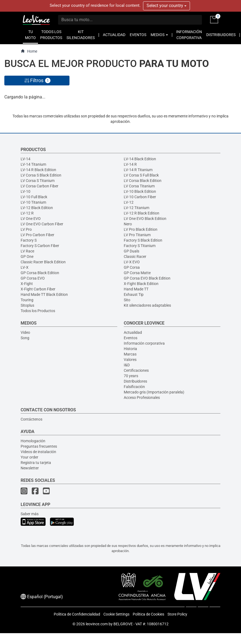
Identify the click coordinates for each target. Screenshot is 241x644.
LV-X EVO (132, 262)
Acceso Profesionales (142, 398)
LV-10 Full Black (34, 197)
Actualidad (133, 332)
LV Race (27, 251)
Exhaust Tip (134, 294)
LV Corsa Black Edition (143, 181)
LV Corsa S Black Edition (41, 175)
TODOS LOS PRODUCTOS (51, 35)
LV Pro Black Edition (141, 229)
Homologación (33, 441)
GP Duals (131, 251)
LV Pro (26, 229)
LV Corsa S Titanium (38, 181)
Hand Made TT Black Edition (44, 294)
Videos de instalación (38, 452)
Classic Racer (135, 257)
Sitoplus (27, 305)
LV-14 (26, 159)
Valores (130, 360)
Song (25, 338)
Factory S (29, 240)
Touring (27, 300)
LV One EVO (31, 219)
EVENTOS (138, 35)
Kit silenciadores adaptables (147, 305)
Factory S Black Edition (143, 240)
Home (29, 51)
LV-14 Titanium (33, 164)
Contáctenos (31, 419)
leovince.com (97, 624)
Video (25, 332)
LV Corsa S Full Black (141, 175)
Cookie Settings (116, 614)
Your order (29, 457)
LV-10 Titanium (33, 202)
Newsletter (30, 468)
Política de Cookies (148, 614)
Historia (130, 349)
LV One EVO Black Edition (145, 219)
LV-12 (129, 202)
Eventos (131, 338)
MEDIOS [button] (159, 35)
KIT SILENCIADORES (81, 35)
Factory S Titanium (140, 246)
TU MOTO (30, 35)
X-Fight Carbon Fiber (38, 289)
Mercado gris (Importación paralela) (154, 392)
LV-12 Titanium (137, 208)
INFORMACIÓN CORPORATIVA (189, 35)
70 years (131, 376)
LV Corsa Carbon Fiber (39, 186)
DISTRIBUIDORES (221, 35)
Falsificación (134, 387)
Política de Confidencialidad (77, 614)
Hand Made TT (136, 289)
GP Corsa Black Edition (40, 273)
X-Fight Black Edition (141, 284)
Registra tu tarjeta (36, 463)
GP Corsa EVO (33, 278)
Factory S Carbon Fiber (40, 246)
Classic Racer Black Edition (43, 262)
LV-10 (26, 191)
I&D (127, 365)
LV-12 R (27, 213)
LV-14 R (130, 164)
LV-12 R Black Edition (142, 213)
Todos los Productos (38, 311)
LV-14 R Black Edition (38, 170)
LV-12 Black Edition (37, 208)
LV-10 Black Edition (140, 191)
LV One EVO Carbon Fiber (42, 224)
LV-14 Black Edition (140, 159)
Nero (128, 224)
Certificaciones (136, 370)
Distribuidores (135, 381)
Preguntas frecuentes (39, 446)
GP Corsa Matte (137, 273)
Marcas (130, 354)
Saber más (30, 514)
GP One (27, 257)
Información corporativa (144, 343)
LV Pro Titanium (137, 235)
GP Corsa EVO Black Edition (147, 278)
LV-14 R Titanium (138, 170)
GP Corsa (132, 267)
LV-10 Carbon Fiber (140, 197)
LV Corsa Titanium (139, 186)
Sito (127, 300)
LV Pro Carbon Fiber (37, 235)
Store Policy (177, 614)
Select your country (167, 6)
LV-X (25, 267)
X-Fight (27, 284)
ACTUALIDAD (114, 35)
